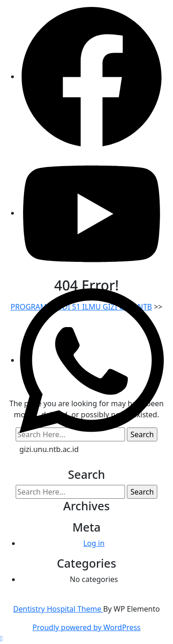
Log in (94, 543)
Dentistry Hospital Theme (58, 609)
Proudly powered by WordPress (86, 627)
